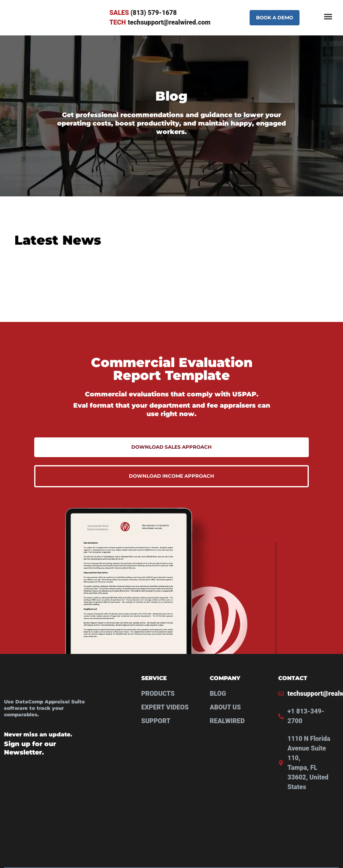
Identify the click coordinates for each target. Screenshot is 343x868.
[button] (328, 18)
